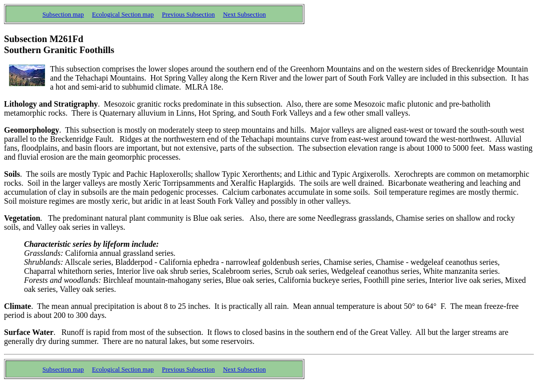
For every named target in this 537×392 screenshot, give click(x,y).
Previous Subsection (189, 14)
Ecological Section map (123, 14)
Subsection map (63, 14)
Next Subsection (245, 14)
